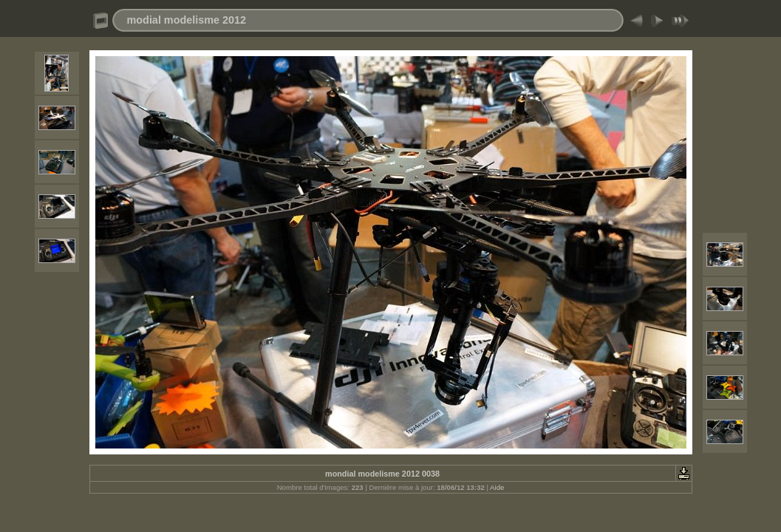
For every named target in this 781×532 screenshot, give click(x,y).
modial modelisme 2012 (187, 20)
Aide (497, 487)
